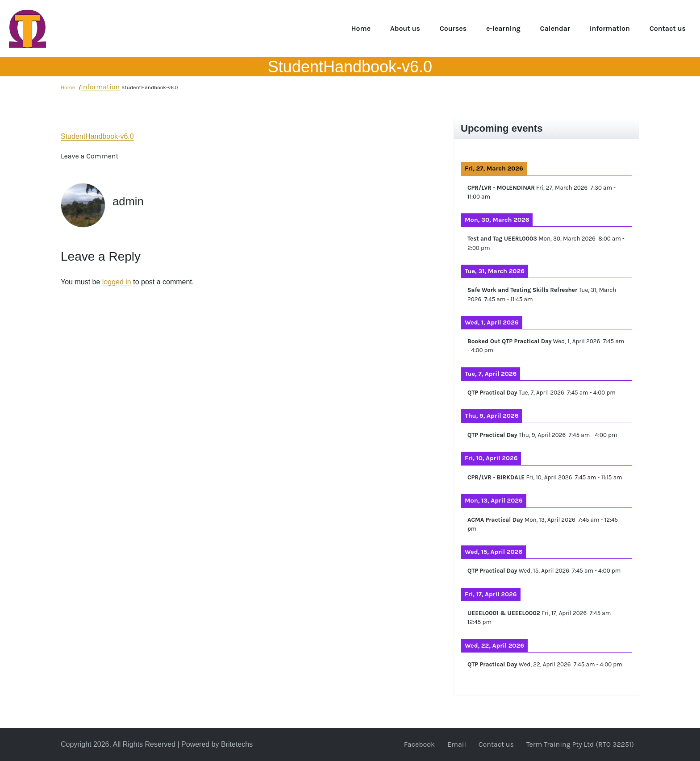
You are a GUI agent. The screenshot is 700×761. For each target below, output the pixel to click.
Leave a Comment (90, 156)
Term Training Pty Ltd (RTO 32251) (580, 744)
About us (405, 28)
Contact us (668, 28)
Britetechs (237, 744)
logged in (117, 282)
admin (129, 201)
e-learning (503, 28)
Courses (453, 28)
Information (610, 28)
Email (457, 744)
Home (361, 28)
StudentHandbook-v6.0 (97, 136)
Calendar (555, 28)
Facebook (419, 744)
